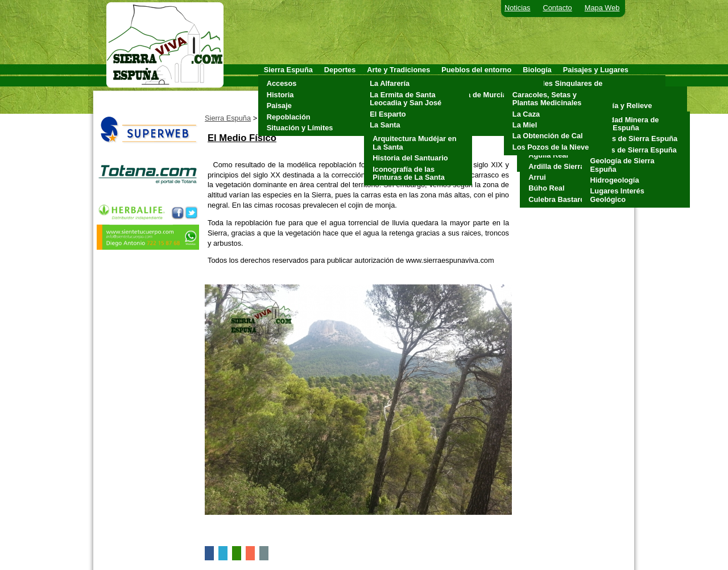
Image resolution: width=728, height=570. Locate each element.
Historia (280, 95)
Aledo (454, 83)
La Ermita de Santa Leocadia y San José (406, 99)
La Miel (525, 125)
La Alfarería (390, 83)
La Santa (385, 125)
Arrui (537, 177)
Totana (456, 128)
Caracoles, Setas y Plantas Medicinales (547, 99)
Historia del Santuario (410, 158)
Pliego (455, 117)
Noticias (518, 8)
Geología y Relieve (620, 106)
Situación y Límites (300, 128)
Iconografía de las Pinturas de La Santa (409, 173)
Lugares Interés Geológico (617, 195)
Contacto (558, 8)
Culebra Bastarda (559, 199)
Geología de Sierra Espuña (622, 165)
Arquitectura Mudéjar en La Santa (414, 142)
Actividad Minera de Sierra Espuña (625, 124)
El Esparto (388, 114)
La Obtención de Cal (548, 136)
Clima (597, 95)
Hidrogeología (615, 180)
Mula (452, 106)
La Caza (526, 114)
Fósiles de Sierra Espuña (634, 150)
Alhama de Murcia (475, 95)
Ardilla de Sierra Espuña (570, 166)
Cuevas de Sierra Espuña (634, 139)
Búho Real (546, 188)
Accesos (282, 83)
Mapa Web (602, 8)
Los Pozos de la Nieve (551, 147)
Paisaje (279, 106)
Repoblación (289, 117)
